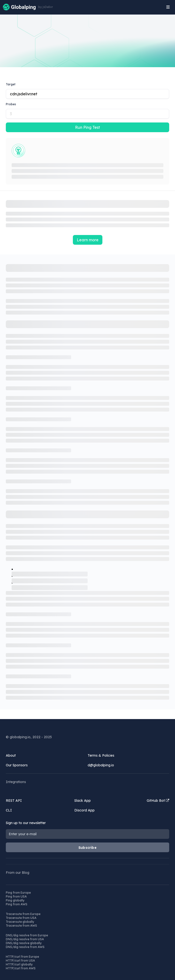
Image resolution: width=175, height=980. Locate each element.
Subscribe (87, 848)
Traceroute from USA (21, 918)
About (11, 755)
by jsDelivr (46, 7)
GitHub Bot (158, 801)
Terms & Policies (101, 755)
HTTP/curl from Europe (22, 957)
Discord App (84, 810)
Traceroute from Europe (23, 914)
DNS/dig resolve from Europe (27, 935)
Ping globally (15, 900)
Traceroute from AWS (21, 926)
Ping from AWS (17, 904)
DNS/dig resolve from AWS (25, 947)
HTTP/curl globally (19, 964)
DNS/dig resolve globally (24, 943)
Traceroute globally (20, 922)
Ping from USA (16, 896)
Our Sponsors (17, 765)
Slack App (83, 801)
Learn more (88, 240)
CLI (9, 810)
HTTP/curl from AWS (21, 968)
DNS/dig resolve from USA (25, 939)
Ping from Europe (18, 893)
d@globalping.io (101, 765)
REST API (14, 801)
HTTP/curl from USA (20, 960)
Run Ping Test (87, 127)
